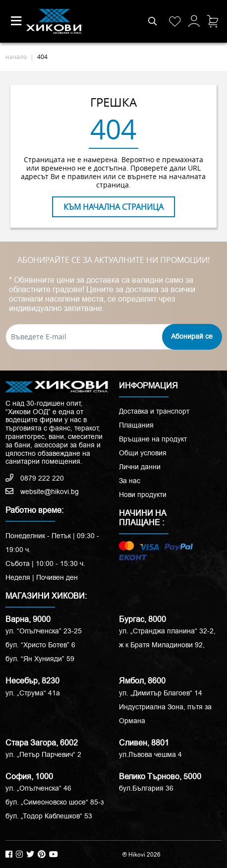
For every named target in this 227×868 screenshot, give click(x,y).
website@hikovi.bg (42, 492)
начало (16, 57)
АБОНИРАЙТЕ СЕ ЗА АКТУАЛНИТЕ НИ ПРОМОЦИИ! (113, 260)
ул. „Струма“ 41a (33, 693)
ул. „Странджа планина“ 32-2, (167, 631)
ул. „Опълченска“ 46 (38, 788)
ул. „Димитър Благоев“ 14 (161, 693)
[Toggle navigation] (16, 21)
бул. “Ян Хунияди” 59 (40, 659)
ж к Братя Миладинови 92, (162, 645)
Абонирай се (192, 336)
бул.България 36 (146, 788)
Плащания (136, 425)
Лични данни (140, 467)
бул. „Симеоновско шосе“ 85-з (55, 802)
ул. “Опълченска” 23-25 (44, 631)
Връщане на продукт (153, 439)
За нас (130, 481)
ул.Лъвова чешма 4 (150, 754)
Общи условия (143, 453)
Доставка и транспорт (154, 411)
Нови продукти (143, 495)
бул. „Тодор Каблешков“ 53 (49, 816)
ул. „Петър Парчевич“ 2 (43, 754)
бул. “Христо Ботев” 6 (40, 645)
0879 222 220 (35, 478)
